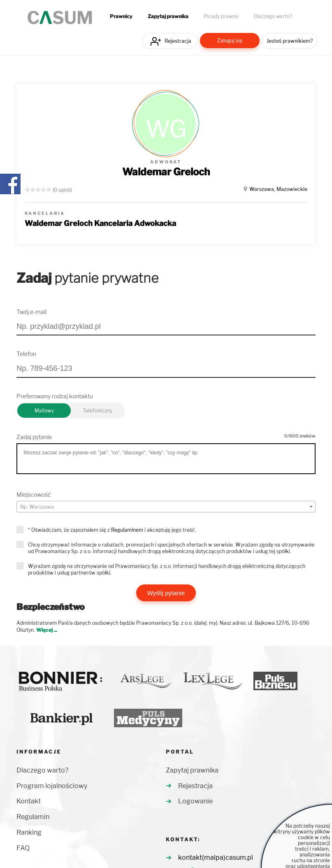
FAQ (23, 848)
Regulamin (33, 817)
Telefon (26, 354)
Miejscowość (34, 495)
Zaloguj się (230, 41)
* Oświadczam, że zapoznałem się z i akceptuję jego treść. (112, 530)
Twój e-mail (31, 312)
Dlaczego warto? (273, 16)
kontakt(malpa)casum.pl (216, 858)
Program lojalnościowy (52, 786)
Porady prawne (221, 16)
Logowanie (195, 801)
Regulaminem (127, 530)
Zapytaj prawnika (168, 16)
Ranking (29, 832)
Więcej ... (47, 630)
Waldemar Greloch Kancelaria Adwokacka (100, 223)
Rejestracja (178, 41)
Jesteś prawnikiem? (290, 41)
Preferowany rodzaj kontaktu (55, 396)
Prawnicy (121, 16)
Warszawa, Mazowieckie (278, 189)
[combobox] (166, 507)
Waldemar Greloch (166, 172)
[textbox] (166, 507)
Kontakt (29, 801)
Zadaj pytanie (34, 437)
